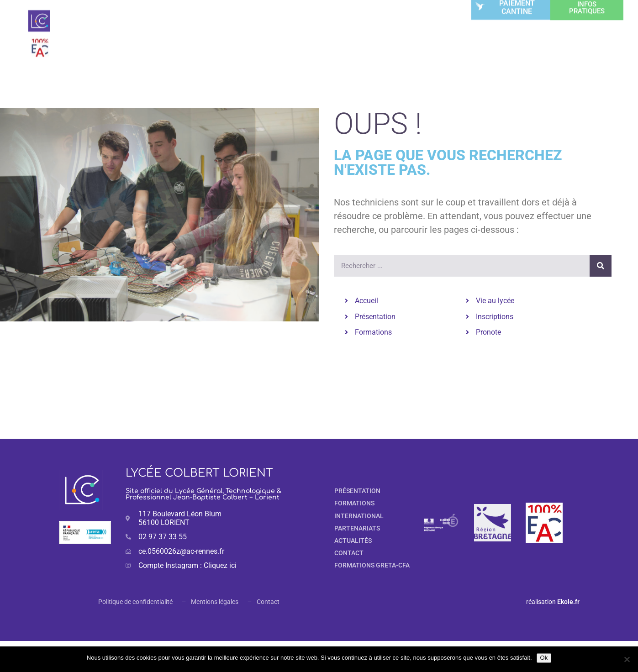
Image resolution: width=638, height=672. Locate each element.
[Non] (627, 659)
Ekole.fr (568, 602)
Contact (268, 602)
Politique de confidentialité (135, 602)
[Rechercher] (601, 266)
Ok (544, 658)
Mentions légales (215, 602)
